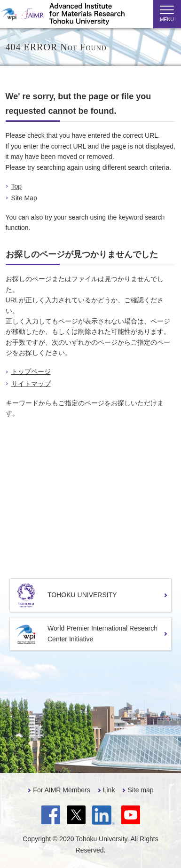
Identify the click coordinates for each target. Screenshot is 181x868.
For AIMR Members (61, 790)
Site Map (24, 198)
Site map (140, 790)
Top (17, 186)
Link (109, 790)
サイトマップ (31, 384)
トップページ (31, 371)
